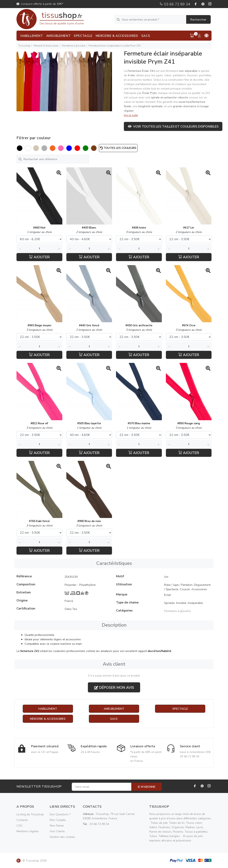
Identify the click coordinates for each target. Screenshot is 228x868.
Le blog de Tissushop (30, 814)
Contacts (22, 820)
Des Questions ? (60, 814)
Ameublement (114, 709)
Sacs (114, 719)
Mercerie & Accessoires (46, 46)
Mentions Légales (28, 831)
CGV (19, 826)
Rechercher (198, 20)
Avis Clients (57, 831)
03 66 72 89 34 (175, 4)
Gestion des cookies (62, 837)
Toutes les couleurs (118, 148)
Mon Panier (57, 826)
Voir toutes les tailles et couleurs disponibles (173, 127)
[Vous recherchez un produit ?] (151, 19)
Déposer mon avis (114, 688)
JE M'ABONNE (147, 787)
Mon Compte (58, 820)
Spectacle (180, 709)
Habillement (48, 709)
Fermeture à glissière (73, 46)
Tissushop (24, 46)
